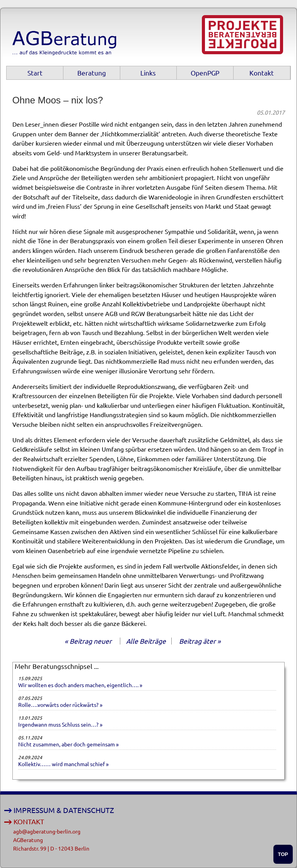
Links (148, 73)
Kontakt (262, 73)
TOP (283, 854)
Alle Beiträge (146, 641)
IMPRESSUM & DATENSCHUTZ (64, 810)
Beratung (92, 73)
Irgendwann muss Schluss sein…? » (60, 724)
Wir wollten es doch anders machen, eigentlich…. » (80, 685)
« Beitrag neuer (88, 641)
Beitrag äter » (200, 641)
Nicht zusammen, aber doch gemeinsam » (68, 744)
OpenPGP (205, 73)
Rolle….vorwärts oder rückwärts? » (60, 705)
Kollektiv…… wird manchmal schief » (63, 764)
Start (35, 73)
